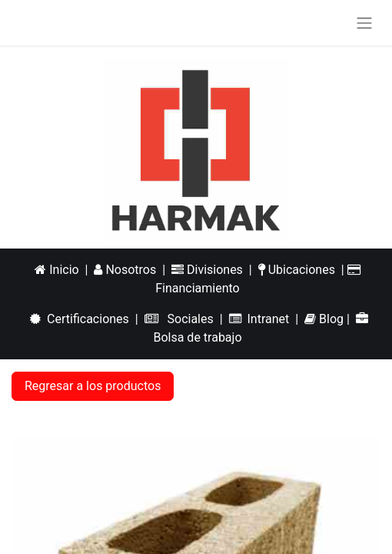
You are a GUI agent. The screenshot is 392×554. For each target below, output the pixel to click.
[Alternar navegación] (364, 23)
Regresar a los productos (93, 386)
